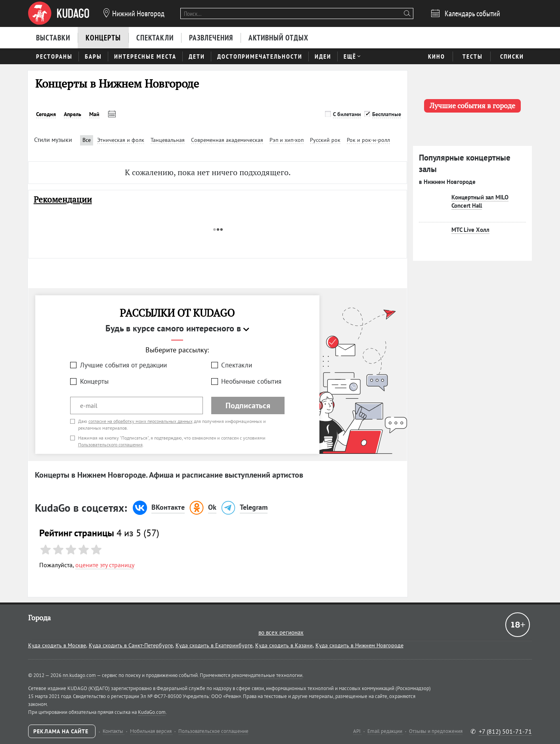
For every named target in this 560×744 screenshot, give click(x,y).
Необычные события (251, 381)
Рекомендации (63, 200)
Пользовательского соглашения (110, 445)
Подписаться (248, 405)
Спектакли (237, 365)
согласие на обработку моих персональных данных (140, 421)
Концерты (94, 381)
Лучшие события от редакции (123, 365)
